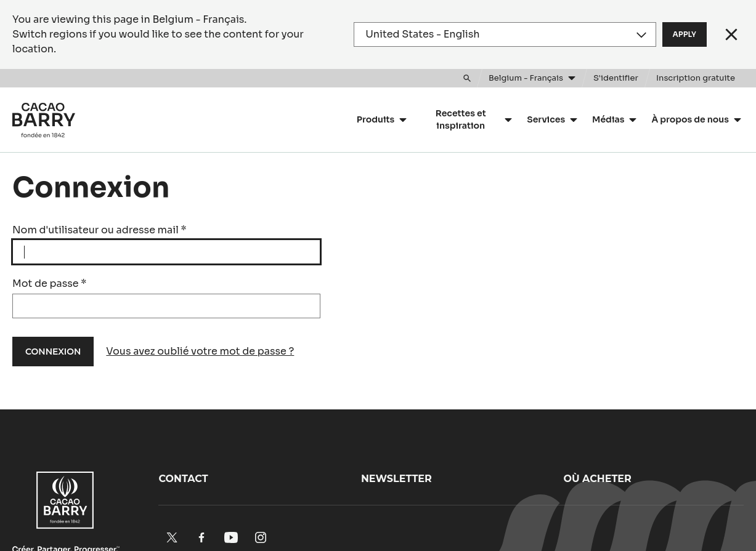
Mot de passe (49, 284)
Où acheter (597, 479)
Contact (183, 479)
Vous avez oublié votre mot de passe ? (200, 351)
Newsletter (396, 479)
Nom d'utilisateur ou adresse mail (100, 230)
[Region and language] (505, 34)
